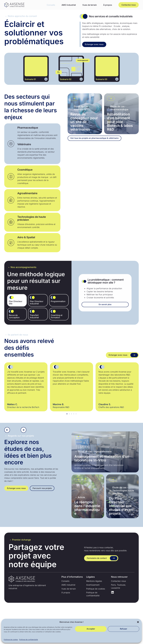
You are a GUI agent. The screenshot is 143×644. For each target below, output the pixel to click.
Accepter (91, 629)
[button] (138, 622)
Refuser (124, 629)
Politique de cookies (11, 640)
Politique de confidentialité (29, 640)
